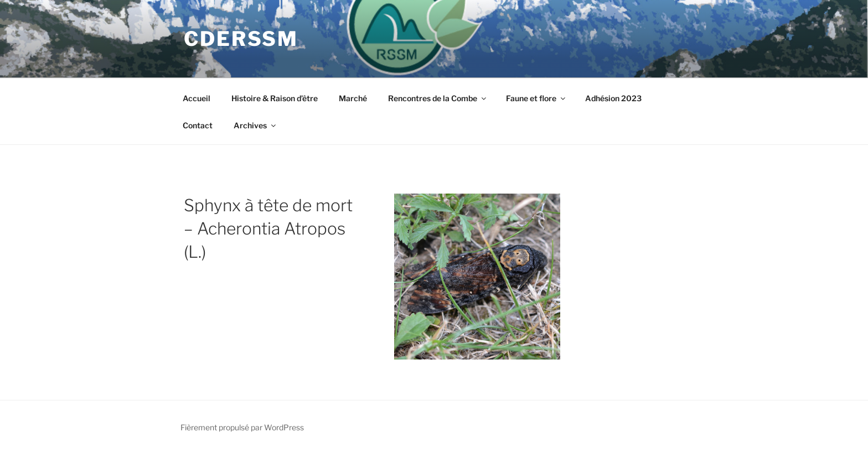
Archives (255, 125)
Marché (353, 98)
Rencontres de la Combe (438, 98)
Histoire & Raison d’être (275, 98)
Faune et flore (536, 98)
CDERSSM (241, 39)
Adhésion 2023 (613, 98)
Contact (198, 125)
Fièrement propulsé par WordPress (242, 427)
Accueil (197, 98)
